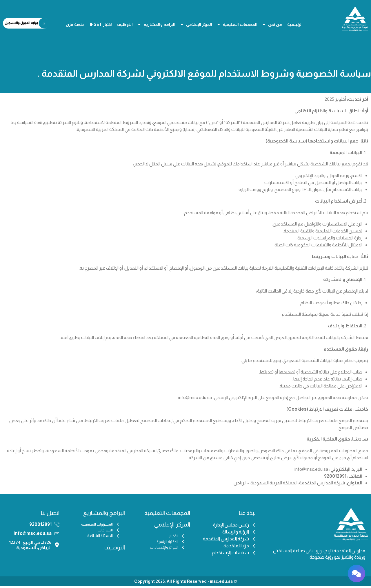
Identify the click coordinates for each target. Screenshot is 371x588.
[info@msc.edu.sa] (57, 535)
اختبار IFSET (101, 24)
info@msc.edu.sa (33, 535)
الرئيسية (295, 24)
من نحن (272, 24)
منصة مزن (75, 24)
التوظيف (125, 24)
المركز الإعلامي (196, 24)
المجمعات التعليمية (237, 24)
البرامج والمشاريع (157, 24)
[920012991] (57, 526)
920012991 (40, 526)
